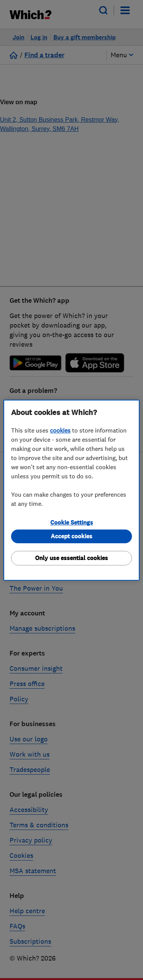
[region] (71, 490)
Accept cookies (71, 536)
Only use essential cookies (71, 558)
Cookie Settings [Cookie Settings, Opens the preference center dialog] (72, 522)
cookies (60, 430)
